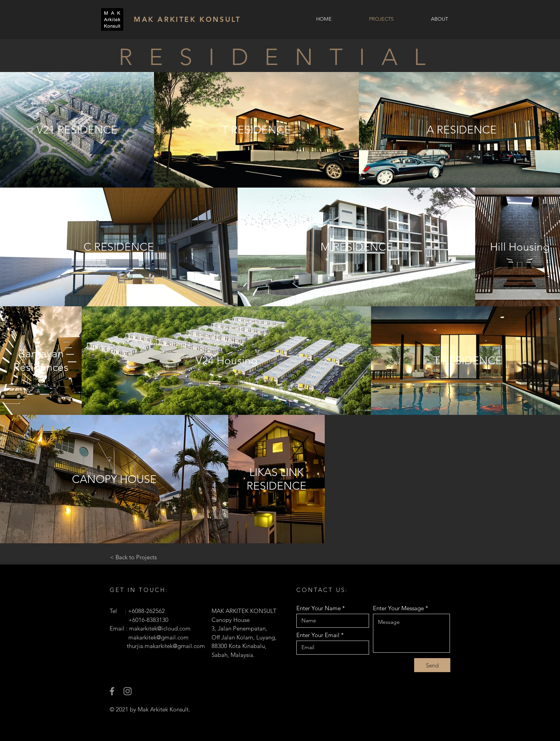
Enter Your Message (398, 608)
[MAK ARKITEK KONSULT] (191, 19)
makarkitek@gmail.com (158, 637)
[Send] (432, 665)
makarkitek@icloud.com (160, 628)
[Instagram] (128, 691)
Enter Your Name (318, 608)
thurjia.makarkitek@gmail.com (166, 646)
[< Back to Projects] (133, 557)
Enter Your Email (318, 635)
